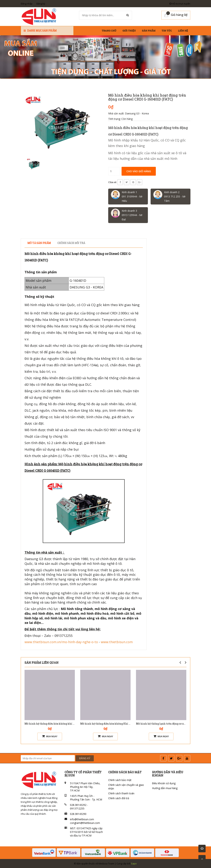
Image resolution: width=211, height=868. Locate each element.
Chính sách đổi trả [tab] (71, 243)
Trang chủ (109, 31)
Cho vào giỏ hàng (139, 171)
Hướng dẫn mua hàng (165, 788)
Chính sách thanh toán (121, 793)
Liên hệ (183, 31)
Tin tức (167, 31)
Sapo (134, 863)
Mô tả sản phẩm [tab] (39, 243)
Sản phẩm (149, 31)
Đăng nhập (27, 4)
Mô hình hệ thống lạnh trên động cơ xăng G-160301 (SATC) (172, 724)
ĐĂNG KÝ (85, 758)
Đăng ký (41, 4)
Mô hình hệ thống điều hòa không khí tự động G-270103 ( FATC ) (64, 724)
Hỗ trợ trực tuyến (180, 4)
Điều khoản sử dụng (164, 783)
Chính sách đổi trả (119, 798)
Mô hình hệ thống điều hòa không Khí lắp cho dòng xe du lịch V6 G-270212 (127, 724)
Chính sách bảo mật (120, 780)
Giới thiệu (129, 31)
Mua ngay (50, 736)
